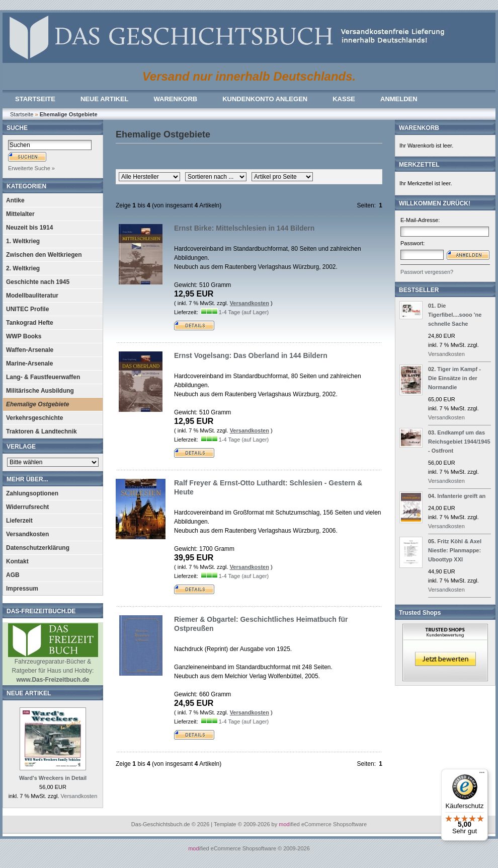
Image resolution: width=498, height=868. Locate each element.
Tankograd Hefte (30, 323)
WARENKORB (176, 99)
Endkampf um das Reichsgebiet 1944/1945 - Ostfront (459, 442)
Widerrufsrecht (27, 507)
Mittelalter (20, 214)
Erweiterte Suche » (31, 168)
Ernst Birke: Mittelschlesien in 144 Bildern (244, 228)
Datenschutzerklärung (38, 548)
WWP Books (24, 336)
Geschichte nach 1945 (38, 282)
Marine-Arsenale (29, 364)
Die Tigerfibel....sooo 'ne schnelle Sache (455, 315)
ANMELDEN (399, 99)
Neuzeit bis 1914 (29, 228)
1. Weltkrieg (23, 241)
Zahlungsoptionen (32, 493)
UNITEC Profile (27, 309)
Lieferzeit (19, 521)
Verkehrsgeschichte (34, 418)
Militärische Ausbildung (40, 391)
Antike (15, 200)
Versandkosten (27, 534)
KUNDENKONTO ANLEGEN (265, 99)
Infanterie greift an (461, 496)
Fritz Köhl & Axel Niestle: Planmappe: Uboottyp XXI (455, 550)
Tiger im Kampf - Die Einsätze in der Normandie (454, 378)
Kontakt (17, 561)
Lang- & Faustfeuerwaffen (43, 377)
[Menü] (482, 775)
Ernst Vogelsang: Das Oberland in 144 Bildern (251, 355)
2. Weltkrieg (23, 268)
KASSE (344, 99)
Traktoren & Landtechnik (41, 431)
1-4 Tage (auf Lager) (244, 312)
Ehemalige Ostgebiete (37, 404)
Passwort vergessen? (427, 272)
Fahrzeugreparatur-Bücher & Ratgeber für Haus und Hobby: (53, 667)
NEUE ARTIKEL (105, 99)
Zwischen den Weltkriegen (44, 255)
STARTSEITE (35, 99)
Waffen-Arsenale (30, 350)
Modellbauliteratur (32, 296)
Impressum (22, 589)
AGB (13, 575)
